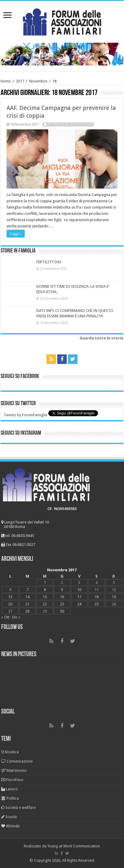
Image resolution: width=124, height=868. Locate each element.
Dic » (16, 617)
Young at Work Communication (74, 846)
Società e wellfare (18, 807)
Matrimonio (14, 770)
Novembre (38, 81)
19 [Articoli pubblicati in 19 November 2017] (114, 597)
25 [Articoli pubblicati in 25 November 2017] (97, 604)
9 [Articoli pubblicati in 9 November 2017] (62, 590)
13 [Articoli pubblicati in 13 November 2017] (10, 597)
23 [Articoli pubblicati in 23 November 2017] (62, 604)
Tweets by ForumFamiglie (25, 415)
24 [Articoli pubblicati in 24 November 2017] (79, 604)
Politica (10, 798)
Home (6, 81)
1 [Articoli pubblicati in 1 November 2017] (45, 583)
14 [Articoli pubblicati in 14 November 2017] (27, 597)
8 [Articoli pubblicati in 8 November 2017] (45, 590)
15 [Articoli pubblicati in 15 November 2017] (45, 597)
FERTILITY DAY (49, 262)
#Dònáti (10, 826)
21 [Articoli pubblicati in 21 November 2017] (27, 604)
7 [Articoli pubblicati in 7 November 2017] (28, 590)
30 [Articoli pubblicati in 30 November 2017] (62, 611)
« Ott (5, 617)
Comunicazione (17, 761)
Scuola (9, 817)
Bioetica (10, 752)
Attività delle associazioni (70, 124)
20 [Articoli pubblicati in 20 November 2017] (10, 604)
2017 (20, 81)
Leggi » (16, 234)
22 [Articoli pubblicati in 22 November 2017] (45, 604)
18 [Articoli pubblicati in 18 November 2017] (97, 597)
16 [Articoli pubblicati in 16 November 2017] (62, 597)
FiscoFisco (12, 780)
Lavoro (10, 789)
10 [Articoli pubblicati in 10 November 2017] (79, 590)
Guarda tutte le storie (101, 338)
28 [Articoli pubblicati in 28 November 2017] (27, 611)
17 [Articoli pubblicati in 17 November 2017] (79, 597)
